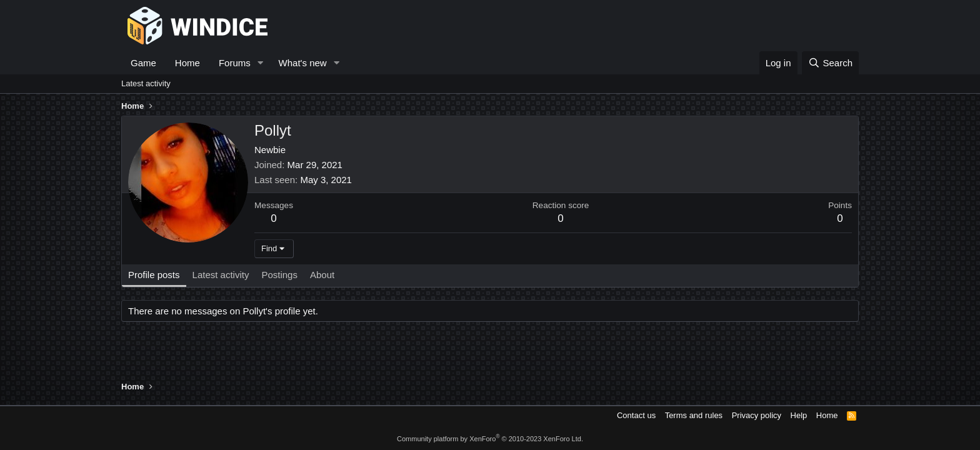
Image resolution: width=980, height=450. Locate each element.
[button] (261, 63)
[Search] (830, 63)
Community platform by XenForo (490, 439)
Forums (235, 63)
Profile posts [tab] (154, 275)
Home (187, 63)
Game (143, 63)
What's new (303, 63)
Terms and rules (694, 415)
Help (799, 415)
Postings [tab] (279, 275)
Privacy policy (757, 415)
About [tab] (322, 275)
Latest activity (146, 83)
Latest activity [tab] (221, 275)
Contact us (636, 415)
